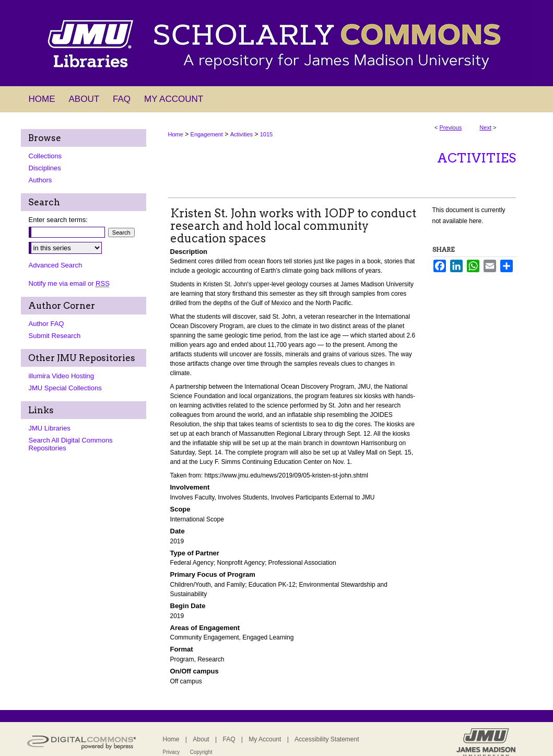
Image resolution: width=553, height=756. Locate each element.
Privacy (172, 752)
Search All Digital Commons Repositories (71, 444)
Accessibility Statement (327, 739)
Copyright (201, 752)
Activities (242, 134)
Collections (45, 156)
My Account (265, 739)
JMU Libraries (50, 428)
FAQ (229, 739)
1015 (266, 134)
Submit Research (55, 336)
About (201, 739)
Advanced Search (56, 265)
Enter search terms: (58, 220)
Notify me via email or (69, 283)
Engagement (207, 134)
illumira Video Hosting (62, 376)
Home (176, 134)
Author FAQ (46, 324)
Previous (451, 127)
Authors (40, 180)
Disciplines (45, 168)
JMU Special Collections (65, 388)
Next (485, 127)
